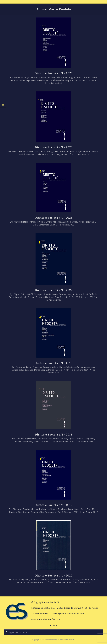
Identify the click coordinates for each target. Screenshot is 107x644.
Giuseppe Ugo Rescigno (42, 512)
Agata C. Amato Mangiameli (81, 439)
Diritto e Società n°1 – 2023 (53, 218)
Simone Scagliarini (59, 509)
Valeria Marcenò (59, 367)
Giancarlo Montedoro (36, 582)
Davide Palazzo (44, 80)
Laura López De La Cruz (80, 509)
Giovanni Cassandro (37, 151)
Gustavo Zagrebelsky (26, 439)
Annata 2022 (55, 300)
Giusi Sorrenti (61, 297)
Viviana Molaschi (53, 222)
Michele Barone (27, 297)
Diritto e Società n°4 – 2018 (53, 363)
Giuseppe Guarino (21, 509)
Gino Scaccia (24, 512)
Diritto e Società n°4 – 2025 (54, 73)
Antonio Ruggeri (68, 77)
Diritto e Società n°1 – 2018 (53, 434)
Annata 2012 (92, 512)
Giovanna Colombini (23, 441)
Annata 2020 (84, 582)
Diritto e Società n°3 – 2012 (53, 505)
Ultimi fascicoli (55, 83)
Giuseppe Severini (43, 294)
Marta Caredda (41, 441)
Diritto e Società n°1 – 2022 (54, 290)
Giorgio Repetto (83, 151)
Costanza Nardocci (45, 297)
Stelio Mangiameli (21, 579)
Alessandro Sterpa (62, 80)
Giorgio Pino (53, 151)
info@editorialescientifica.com (70, 614)
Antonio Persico (70, 222)
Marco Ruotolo (84, 77)
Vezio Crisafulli (67, 151)
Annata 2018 (54, 373)
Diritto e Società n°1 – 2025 (54, 147)
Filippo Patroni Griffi (23, 294)
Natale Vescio (86, 579)
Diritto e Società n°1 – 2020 (54, 575)
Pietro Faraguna (86, 222)
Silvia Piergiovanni (28, 80)
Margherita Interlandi (78, 294)
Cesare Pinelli (53, 77)
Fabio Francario (45, 439)
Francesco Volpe (37, 222)
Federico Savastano (78, 367)
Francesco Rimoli (39, 579)
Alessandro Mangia (40, 509)
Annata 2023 (68, 225)
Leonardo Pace (38, 77)
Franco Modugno (22, 77)
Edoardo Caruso (71, 579)
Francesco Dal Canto (36, 154)
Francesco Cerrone (42, 367)
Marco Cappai (41, 370)
